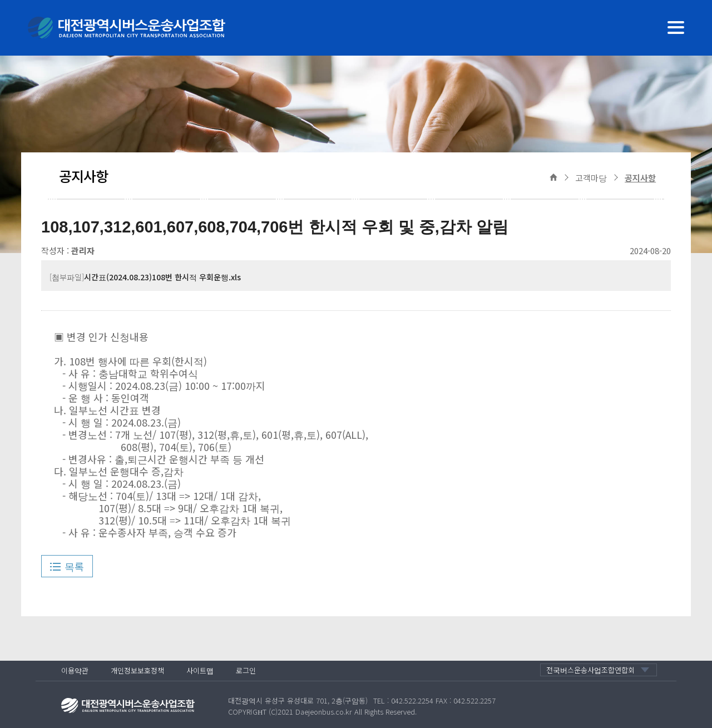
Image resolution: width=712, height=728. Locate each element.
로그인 (246, 670)
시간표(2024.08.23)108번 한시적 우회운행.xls (162, 277)
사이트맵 (200, 670)
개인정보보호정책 (137, 670)
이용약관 (75, 670)
